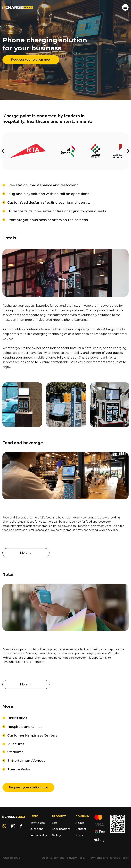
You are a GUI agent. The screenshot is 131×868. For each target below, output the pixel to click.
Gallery (56, 835)
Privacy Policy (76, 858)
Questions (36, 829)
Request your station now (31, 60)
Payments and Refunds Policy (109, 858)
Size (55, 823)
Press (79, 835)
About (80, 823)
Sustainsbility (38, 835)
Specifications (61, 829)
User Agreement (53, 858)
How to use (37, 823)
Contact (81, 829)
